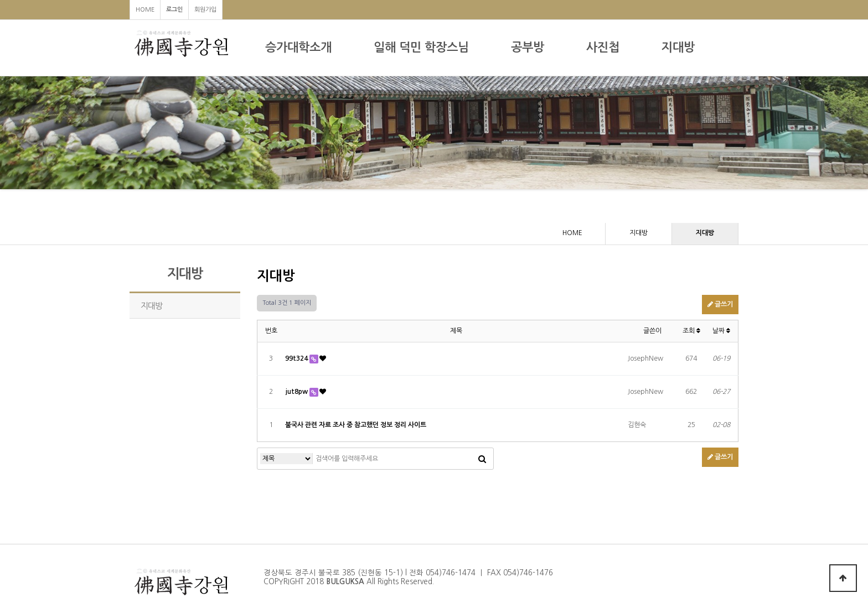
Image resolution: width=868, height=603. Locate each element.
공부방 (528, 47)
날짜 (721, 331)
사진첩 (603, 47)
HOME (145, 10)
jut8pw (297, 392)
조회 (691, 331)
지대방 (678, 47)
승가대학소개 (298, 47)
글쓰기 (720, 304)
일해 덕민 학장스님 (421, 47)
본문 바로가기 (0, 0)
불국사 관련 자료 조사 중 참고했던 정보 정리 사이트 (356, 425)
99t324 (297, 358)
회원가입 (205, 10)
